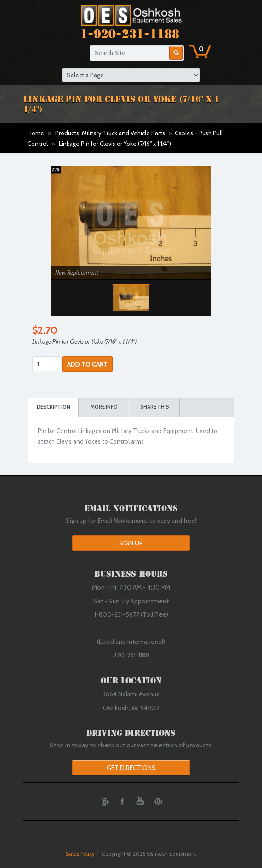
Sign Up (131, 543)
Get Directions (131, 768)
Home (36, 133)
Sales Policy (80, 854)
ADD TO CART (87, 364)
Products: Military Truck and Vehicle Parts (110, 133)
